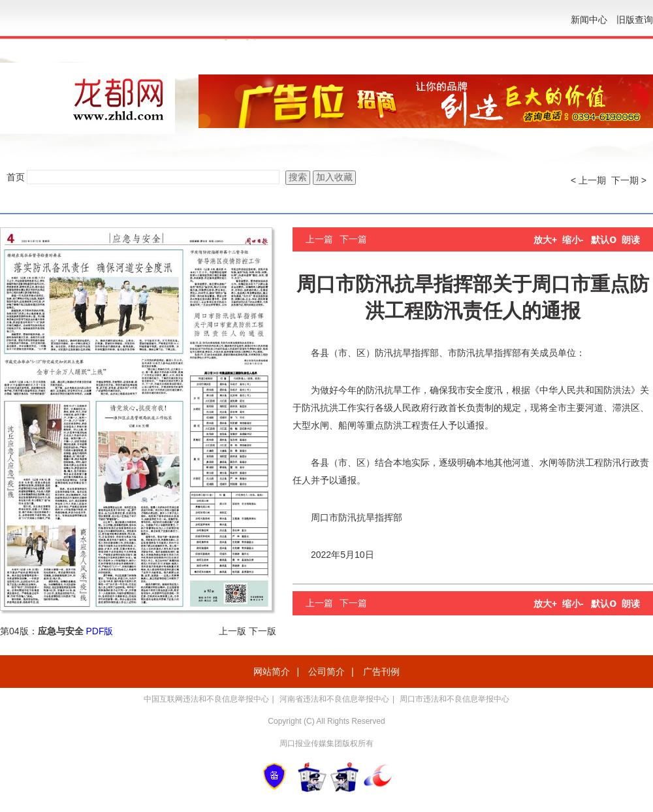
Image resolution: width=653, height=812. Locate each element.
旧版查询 (635, 20)
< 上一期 (588, 180)
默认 (604, 240)
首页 (16, 177)
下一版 (263, 631)
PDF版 (99, 631)
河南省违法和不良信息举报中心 (334, 699)
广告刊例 (381, 672)
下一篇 (353, 239)
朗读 (631, 240)
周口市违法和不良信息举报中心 (454, 699)
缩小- (573, 240)
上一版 (232, 631)
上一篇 (319, 239)
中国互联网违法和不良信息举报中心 (206, 699)
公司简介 (326, 672)
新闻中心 (589, 20)
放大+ (545, 240)
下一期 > (629, 180)
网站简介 (272, 672)
